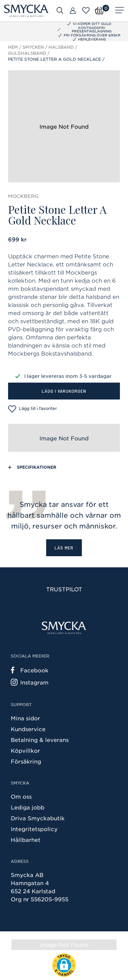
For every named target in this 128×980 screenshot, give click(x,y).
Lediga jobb (28, 807)
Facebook (30, 670)
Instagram (30, 682)
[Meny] (120, 11)
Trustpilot (64, 589)
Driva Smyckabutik (38, 818)
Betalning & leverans (40, 740)
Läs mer (64, 548)
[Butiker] (73, 11)
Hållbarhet (26, 840)
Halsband (61, 47)
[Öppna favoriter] (86, 10)
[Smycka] (26, 11)
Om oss (21, 796)
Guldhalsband (27, 53)
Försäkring (26, 761)
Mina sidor (25, 718)
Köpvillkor (25, 750)
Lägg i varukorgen (64, 391)
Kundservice (28, 729)
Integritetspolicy (34, 829)
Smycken (33, 47)
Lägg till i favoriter (33, 409)
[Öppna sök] (60, 10)
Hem (13, 47)
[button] (64, 965)
